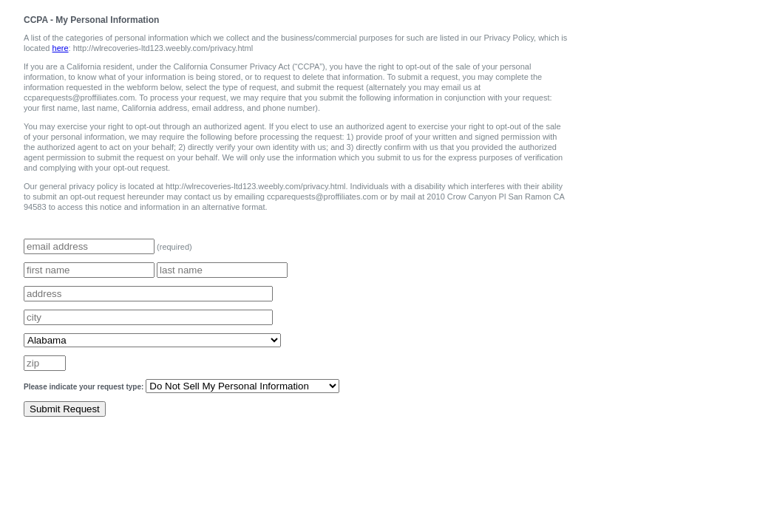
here (61, 48)
